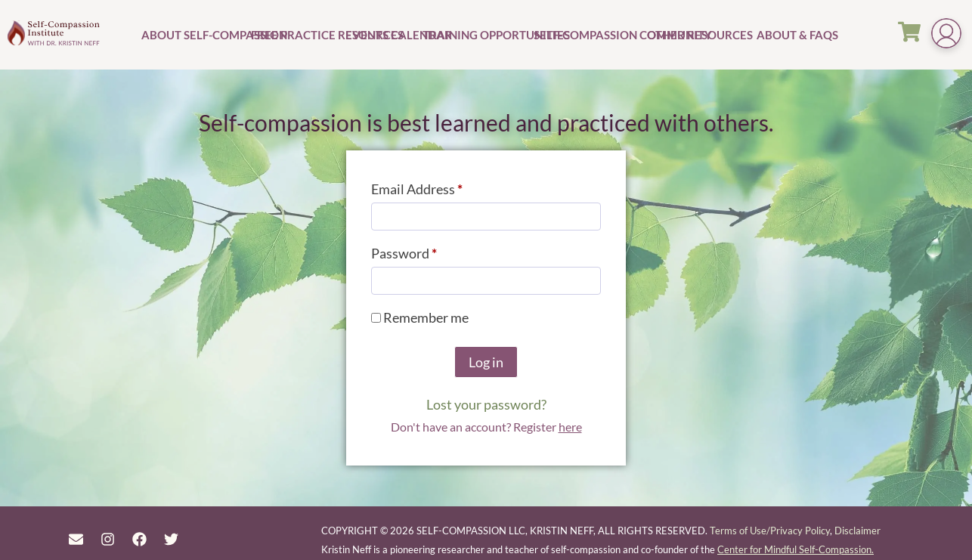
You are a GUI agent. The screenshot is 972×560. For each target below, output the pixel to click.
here (570, 427)
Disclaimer (857, 531)
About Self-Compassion (194, 35)
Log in (486, 362)
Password (431, 251)
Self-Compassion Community (588, 35)
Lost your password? (486, 404)
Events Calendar (382, 35)
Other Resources (700, 35)
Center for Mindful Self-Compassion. (796, 549)
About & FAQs (781, 35)
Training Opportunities (476, 35)
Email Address (444, 186)
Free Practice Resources (296, 35)
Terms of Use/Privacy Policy (770, 531)
